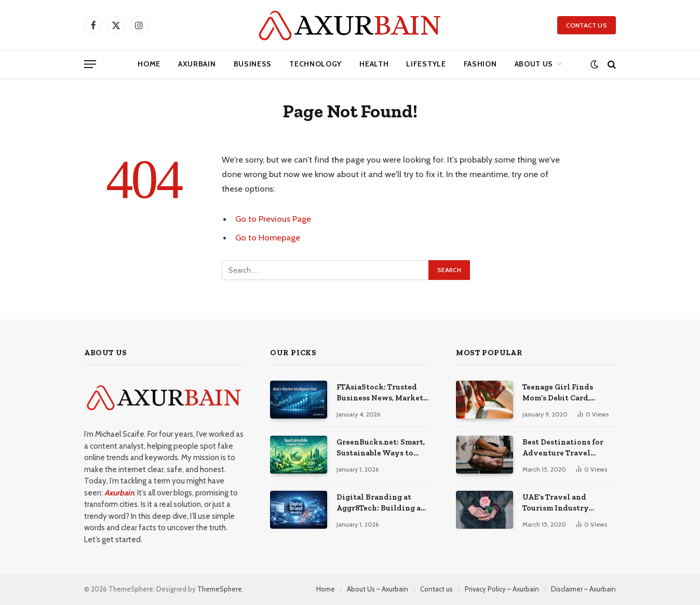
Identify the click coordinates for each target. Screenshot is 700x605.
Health (374, 64)
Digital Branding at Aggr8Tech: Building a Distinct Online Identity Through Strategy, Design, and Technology (379, 503)
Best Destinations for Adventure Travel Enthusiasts (563, 448)
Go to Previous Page (273, 219)
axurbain (197, 64)
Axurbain (119, 493)
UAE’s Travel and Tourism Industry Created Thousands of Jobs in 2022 (563, 503)
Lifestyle (426, 64)
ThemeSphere (220, 589)
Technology (315, 64)
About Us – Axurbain (378, 589)
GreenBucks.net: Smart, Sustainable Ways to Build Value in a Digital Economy (381, 448)
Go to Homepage (268, 237)
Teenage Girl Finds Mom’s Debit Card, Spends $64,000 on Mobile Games (558, 393)
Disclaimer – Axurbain (583, 589)
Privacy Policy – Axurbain (502, 589)
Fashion (480, 64)
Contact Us (587, 25)
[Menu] (90, 64)
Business (253, 64)
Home (149, 64)
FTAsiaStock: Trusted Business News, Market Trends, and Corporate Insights (380, 393)
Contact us (436, 589)
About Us (534, 64)
